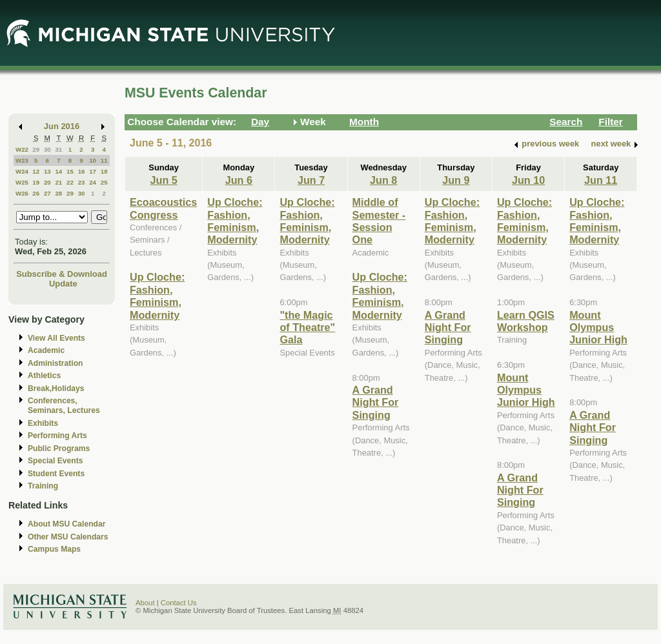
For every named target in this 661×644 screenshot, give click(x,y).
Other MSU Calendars (68, 537)
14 (58, 171)
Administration (55, 363)
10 (93, 160)
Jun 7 (311, 180)
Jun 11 (601, 180)
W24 (22, 171)
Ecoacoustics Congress (163, 208)
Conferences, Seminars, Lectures (64, 406)
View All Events (56, 338)
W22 (22, 149)
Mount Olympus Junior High (526, 390)
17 (93, 171)
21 (58, 182)
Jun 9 (456, 180)
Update (63, 284)
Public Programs (59, 448)
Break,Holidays (56, 388)
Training (43, 486)
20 (47, 182)
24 (93, 182)
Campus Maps (54, 549)
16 (82, 171)
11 (104, 160)
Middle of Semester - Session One (379, 221)
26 (36, 193)
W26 (22, 193)
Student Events (56, 474)
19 (36, 182)
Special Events (55, 461)
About (145, 603)
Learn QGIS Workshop (526, 321)
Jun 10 (528, 180)
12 (36, 171)
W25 (22, 182)
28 (58, 193)
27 (47, 193)
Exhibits (43, 423)
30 (47, 149)
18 (104, 171)
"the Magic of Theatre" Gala (307, 327)
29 (36, 149)
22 (70, 182)
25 (104, 182)
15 (70, 171)
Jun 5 (164, 180)
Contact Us (179, 603)
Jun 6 (239, 180)
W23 (22, 160)
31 (58, 149)
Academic (46, 350)
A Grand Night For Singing (376, 402)
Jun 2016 (62, 126)
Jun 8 (383, 180)
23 (82, 182)
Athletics (44, 376)
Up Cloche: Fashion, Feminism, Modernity (157, 296)
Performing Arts (57, 436)
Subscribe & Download (62, 274)
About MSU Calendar (66, 524)
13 (47, 171)
